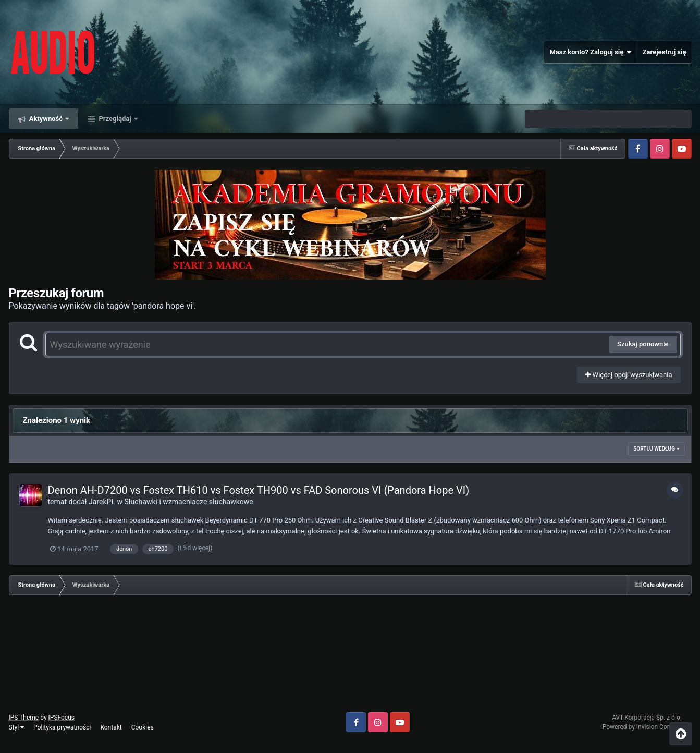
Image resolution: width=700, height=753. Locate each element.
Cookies (143, 727)
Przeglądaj (115, 119)
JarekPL (102, 502)
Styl (17, 727)
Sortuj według (656, 449)
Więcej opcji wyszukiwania (629, 375)
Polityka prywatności (62, 727)
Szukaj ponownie (643, 344)
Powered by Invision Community (647, 727)
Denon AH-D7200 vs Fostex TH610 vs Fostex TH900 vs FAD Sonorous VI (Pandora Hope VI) (259, 490)
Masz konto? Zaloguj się (590, 52)
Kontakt (111, 727)
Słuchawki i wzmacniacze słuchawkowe (188, 502)
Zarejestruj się (665, 52)
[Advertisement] (350, 658)
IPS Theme (24, 718)
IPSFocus (62, 718)
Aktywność (46, 119)
